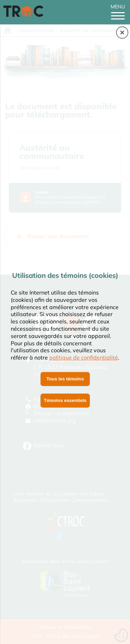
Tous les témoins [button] (65, 379)
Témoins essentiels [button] (65, 400)
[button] (122, 33)
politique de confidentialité (84, 357)
